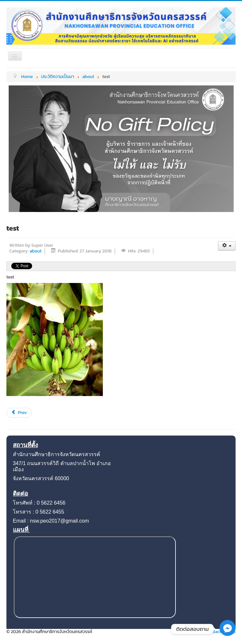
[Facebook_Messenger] (228, 635)
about (36, 251)
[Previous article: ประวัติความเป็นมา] (19, 413)
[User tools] (227, 246)
